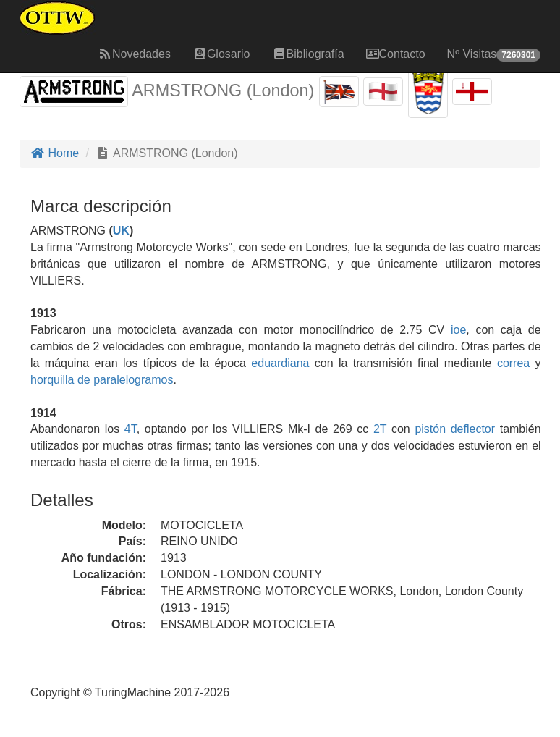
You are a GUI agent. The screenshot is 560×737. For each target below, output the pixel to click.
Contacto (396, 54)
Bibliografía (308, 54)
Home (55, 153)
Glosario (221, 54)
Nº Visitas (494, 55)
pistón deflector (455, 429)
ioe (458, 330)
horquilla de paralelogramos (102, 380)
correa (513, 363)
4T (131, 429)
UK (121, 231)
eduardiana (280, 363)
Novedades (134, 54)
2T (380, 429)
